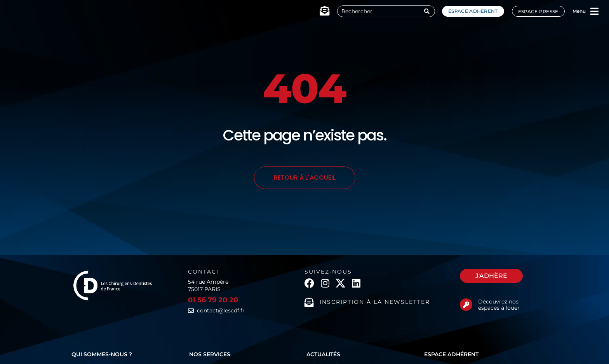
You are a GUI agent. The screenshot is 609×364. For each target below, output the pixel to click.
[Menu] (595, 11)
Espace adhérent (473, 11)
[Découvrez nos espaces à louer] (466, 305)
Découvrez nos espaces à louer (499, 305)
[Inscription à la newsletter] (309, 302)
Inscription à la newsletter (375, 302)
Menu (579, 11)
